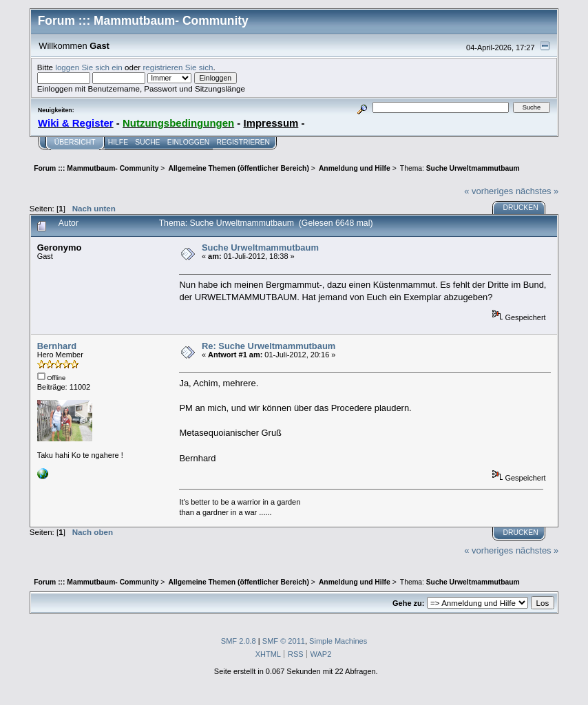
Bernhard (57, 346)
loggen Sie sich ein (88, 67)
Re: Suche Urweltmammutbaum (269, 346)
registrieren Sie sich (178, 67)
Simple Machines (338, 641)
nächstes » (537, 191)
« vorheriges (489, 191)
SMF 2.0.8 (239, 641)
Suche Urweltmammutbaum (260, 248)
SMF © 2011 (284, 641)
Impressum (271, 123)
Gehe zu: (408, 603)
